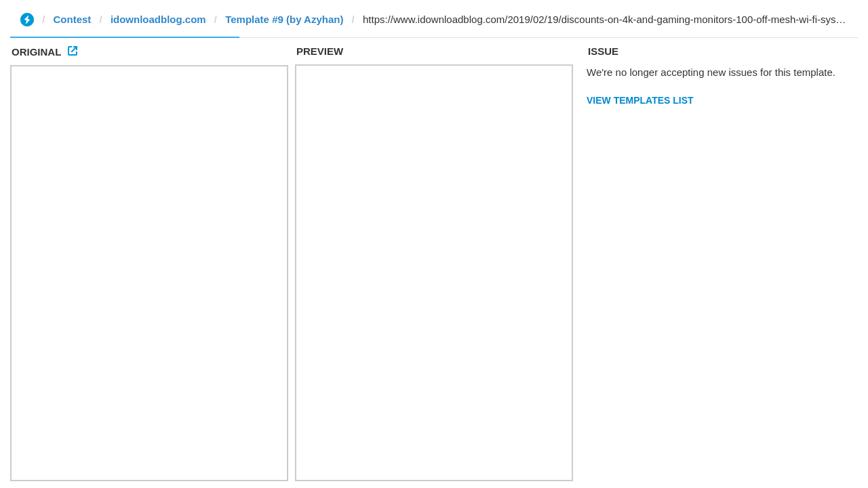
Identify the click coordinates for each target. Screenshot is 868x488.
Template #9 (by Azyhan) (284, 19)
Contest (73, 19)
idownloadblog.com (158, 19)
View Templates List (640, 100)
